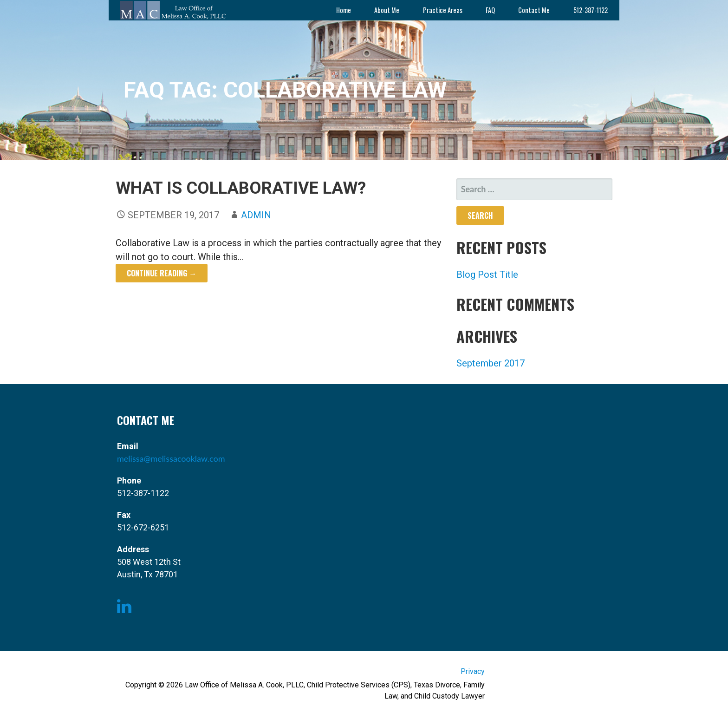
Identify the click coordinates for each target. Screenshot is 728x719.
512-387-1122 (591, 10)
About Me (387, 10)
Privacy (473, 671)
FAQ (490, 10)
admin (256, 215)
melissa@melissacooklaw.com (171, 458)
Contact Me (534, 10)
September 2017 (491, 363)
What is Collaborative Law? (241, 188)
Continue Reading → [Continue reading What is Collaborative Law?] (162, 273)
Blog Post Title (487, 275)
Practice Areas (443, 10)
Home (344, 10)
